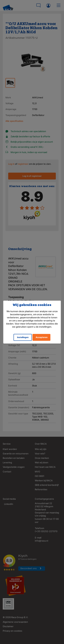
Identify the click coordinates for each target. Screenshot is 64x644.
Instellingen (23, 337)
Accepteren (42, 337)
